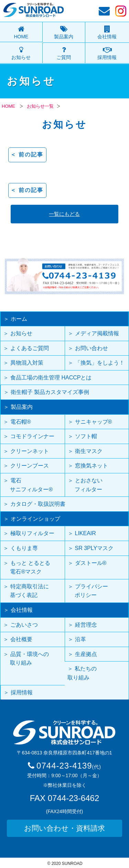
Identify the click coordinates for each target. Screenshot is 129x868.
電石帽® (21, 422)
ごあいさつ (24, 625)
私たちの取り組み (82, 673)
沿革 (80, 639)
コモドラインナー (32, 436)
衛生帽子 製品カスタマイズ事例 (50, 392)
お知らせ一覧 (40, 106)
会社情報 (107, 37)
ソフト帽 (86, 436)
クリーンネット (30, 451)
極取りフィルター (32, 533)
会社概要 (21, 639)
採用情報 (107, 57)
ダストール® (87, 567)
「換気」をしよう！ (100, 363)
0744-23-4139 (69, 766)
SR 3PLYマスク (94, 548)
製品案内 (64, 37)
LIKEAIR (85, 533)
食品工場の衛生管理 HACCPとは (51, 378)
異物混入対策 (27, 363)
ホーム (19, 319)
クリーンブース (30, 466)
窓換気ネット (92, 466)
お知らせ (21, 57)
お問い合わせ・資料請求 (64, 828)
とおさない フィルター (85, 485)
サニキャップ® (94, 422)
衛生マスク (89, 451)
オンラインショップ (35, 519)
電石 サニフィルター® (28, 485)
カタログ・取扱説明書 (38, 504)
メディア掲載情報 (97, 333)
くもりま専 (24, 548)
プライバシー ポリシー (88, 591)
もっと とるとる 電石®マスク (27, 567)
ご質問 (64, 57)
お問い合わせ (92, 348)
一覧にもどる (64, 214)
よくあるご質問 (30, 348)
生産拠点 (86, 654)
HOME (21, 37)
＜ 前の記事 (27, 155)
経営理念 (86, 625)
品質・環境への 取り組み (26, 659)
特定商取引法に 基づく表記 (26, 591)
